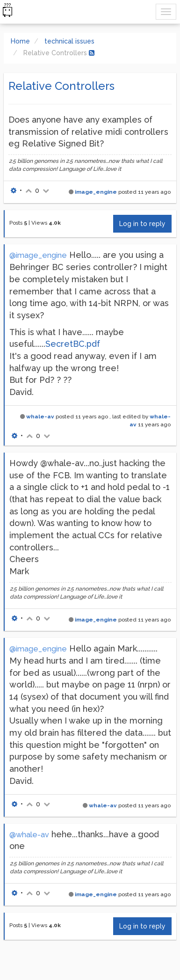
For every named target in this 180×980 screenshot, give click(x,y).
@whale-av (29, 835)
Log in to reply (142, 224)
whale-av (40, 417)
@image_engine (38, 255)
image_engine (96, 192)
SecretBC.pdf (73, 344)
